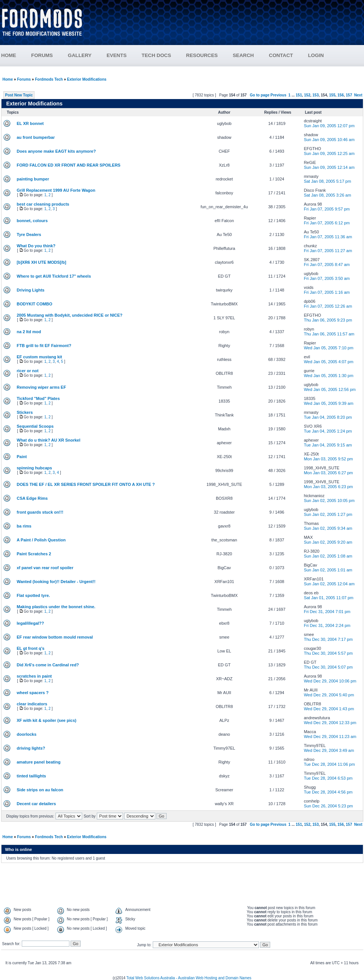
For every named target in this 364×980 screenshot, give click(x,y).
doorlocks (27, 734)
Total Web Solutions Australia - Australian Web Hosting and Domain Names (189, 978)
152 (307, 95)
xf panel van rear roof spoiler (45, 568)
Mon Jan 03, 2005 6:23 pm (329, 487)
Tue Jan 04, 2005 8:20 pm (328, 417)
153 (316, 95)
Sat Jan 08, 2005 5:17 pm (328, 181)
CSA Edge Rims (32, 498)
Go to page (260, 95)
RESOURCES (209, 55)
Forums (24, 79)
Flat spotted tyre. (34, 595)
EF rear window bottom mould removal (55, 637)
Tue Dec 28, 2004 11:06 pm (329, 764)
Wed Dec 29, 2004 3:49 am (329, 750)
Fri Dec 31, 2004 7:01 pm (327, 612)
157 (349, 95)
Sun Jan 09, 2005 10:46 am (329, 140)
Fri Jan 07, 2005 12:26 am (328, 306)
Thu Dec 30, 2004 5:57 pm (328, 653)
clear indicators (32, 704)
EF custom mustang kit (40, 357)
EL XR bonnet (30, 123)
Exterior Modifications (87, 79)
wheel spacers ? (33, 693)
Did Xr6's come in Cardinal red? (48, 665)
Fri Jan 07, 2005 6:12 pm (327, 223)
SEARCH (243, 55)
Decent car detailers (37, 804)
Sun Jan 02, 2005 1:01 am (328, 570)
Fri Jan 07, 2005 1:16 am (327, 292)
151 (299, 95)
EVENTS (124, 55)
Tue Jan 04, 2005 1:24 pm (328, 431)
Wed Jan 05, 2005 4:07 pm (329, 362)
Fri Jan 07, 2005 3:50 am (327, 278)
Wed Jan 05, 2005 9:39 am (329, 403)
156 (341, 95)
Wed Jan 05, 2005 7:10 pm (329, 348)
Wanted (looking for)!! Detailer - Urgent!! (56, 582)
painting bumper (33, 179)
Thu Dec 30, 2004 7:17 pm (328, 639)
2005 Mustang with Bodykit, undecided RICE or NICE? (70, 315)
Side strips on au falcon (40, 790)
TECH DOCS (156, 55)
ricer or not (28, 371)
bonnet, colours (32, 221)
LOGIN (316, 55)
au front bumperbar (36, 137)
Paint (22, 457)
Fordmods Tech (49, 79)
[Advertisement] (228, 25)
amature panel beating (39, 762)
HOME (9, 55)
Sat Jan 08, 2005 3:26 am (328, 195)
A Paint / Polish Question (41, 540)
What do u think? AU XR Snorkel (49, 440)
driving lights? (31, 748)
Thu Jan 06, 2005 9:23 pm (328, 320)
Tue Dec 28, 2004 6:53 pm (328, 778)
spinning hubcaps (35, 468)
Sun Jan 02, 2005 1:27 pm (328, 514)
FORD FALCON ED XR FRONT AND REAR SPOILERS (69, 165)
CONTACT (281, 55)
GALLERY (80, 55)
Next (358, 95)
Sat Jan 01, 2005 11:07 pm (329, 598)
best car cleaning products (43, 204)
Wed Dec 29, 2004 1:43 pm (329, 709)
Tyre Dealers (29, 234)
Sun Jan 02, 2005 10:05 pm (329, 501)
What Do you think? (36, 246)
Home (8, 79)
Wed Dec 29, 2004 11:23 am (330, 737)
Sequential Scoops (35, 426)
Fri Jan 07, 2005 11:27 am (328, 251)
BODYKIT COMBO (35, 304)
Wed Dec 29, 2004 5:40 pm (329, 695)
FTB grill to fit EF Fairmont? (44, 346)
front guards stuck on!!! (40, 512)
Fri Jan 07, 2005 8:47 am (327, 265)
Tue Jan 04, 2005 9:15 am (328, 445)
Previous (278, 95)
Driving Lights (31, 290)
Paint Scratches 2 (34, 554)
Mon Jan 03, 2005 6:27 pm (329, 473)
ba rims (24, 526)
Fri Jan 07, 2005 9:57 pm (327, 209)
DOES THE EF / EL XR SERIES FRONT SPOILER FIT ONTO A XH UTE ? (86, 484)
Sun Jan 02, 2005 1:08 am (328, 556)
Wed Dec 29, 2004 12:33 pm (330, 723)
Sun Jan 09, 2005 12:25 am (329, 153)
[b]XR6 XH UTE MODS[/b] (42, 262)
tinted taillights (32, 776)
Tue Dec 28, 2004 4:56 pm (328, 792)
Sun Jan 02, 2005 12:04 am (329, 584)
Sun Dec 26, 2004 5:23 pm (329, 806)
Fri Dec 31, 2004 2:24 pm (327, 625)
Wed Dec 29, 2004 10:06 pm (330, 681)
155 (332, 95)
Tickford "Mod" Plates (38, 398)
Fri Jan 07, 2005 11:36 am (328, 237)
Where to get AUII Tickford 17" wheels (54, 276)
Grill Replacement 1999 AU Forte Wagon (56, 190)
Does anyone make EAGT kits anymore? (56, 151)
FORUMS (50, 55)
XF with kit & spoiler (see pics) (47, 720)
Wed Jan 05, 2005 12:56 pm (330, 389)
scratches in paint (35, 676)
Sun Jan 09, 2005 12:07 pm (329, 126)
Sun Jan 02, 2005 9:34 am (328, 528)
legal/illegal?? (31, 623)
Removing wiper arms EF (41, 387)
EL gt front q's (31, 648)
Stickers (25, 412)
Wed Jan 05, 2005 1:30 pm (329, 376)
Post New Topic (19, 95)
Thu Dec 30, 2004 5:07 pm (328, 667)
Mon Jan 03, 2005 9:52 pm (329, 459)
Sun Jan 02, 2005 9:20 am (328, 542)
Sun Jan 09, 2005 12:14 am (329, 167)
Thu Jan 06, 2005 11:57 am (329, 334)
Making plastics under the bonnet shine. (56, 607)
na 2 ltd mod (29, 332)
